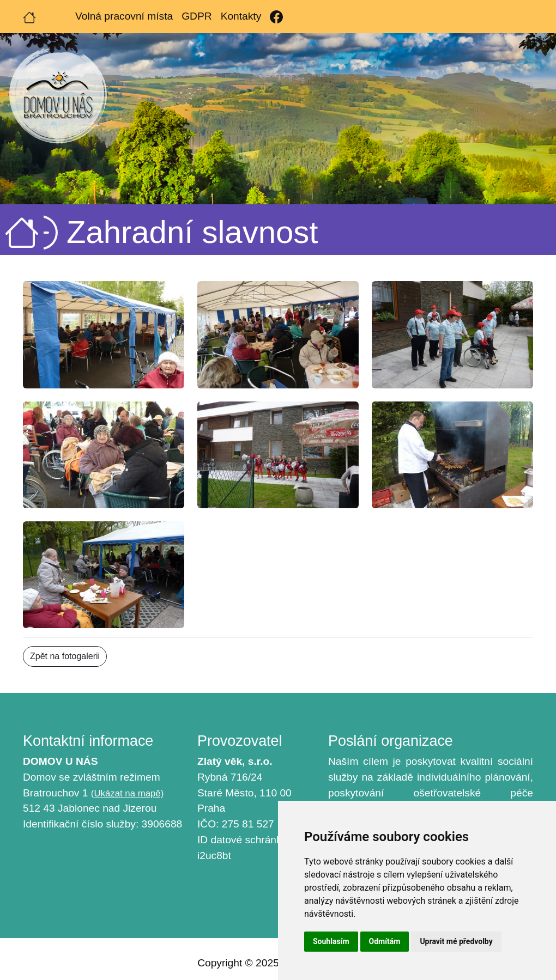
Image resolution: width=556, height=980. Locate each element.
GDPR (197, 16)
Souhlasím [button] (331, 941)
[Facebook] (276, 17)
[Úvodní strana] (29, 16)
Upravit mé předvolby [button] (456, 941)
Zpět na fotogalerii (65, 656)
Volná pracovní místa (124, 16)
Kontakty (241, 16)
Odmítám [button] (385, 941)
